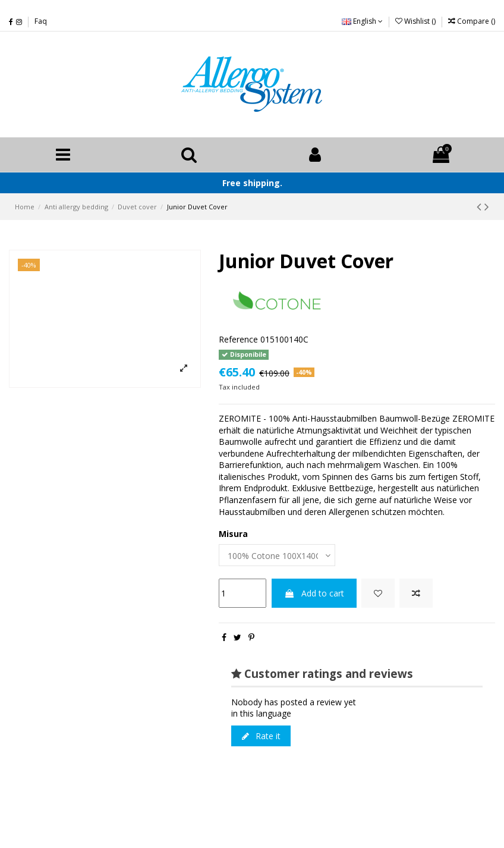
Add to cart (314, 593)
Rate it (261, 736)
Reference (238, 339)
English (362, 21)
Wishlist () (416, 21)
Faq (41, 21)
